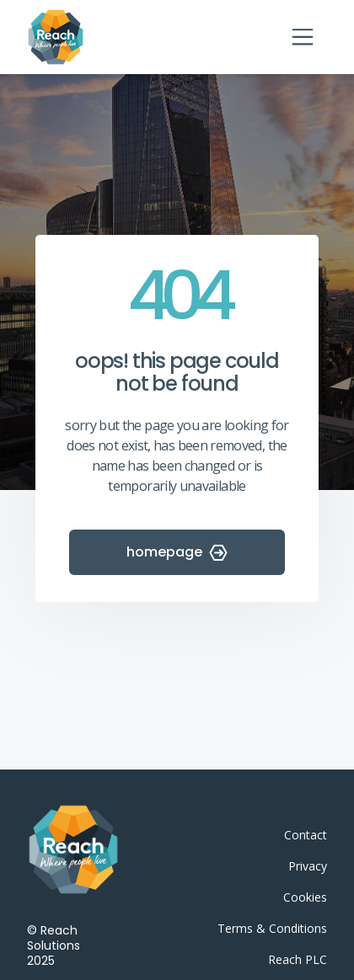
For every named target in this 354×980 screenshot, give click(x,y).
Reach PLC (298, 959)
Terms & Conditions (272, 928)
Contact (306, 835)
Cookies (305, 897)
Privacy (308, 866)
